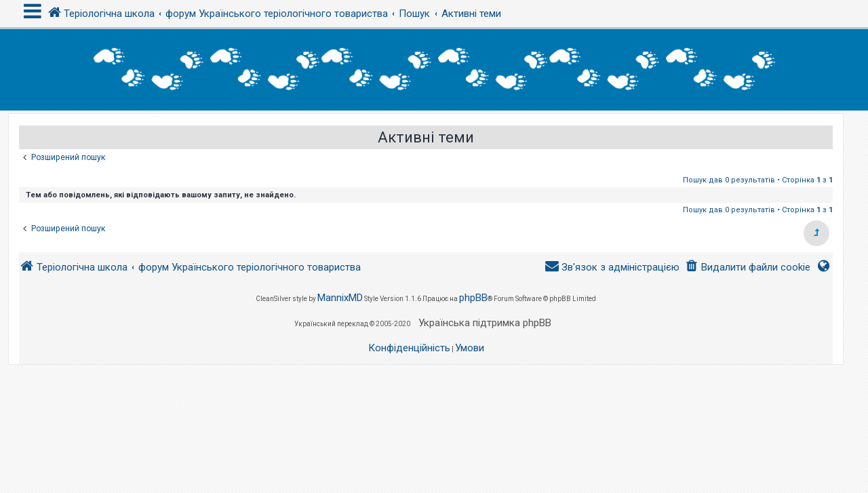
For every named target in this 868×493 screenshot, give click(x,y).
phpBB (473, 298)
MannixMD (340, 298)
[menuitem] (748, 268)
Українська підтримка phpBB (485, 323)
